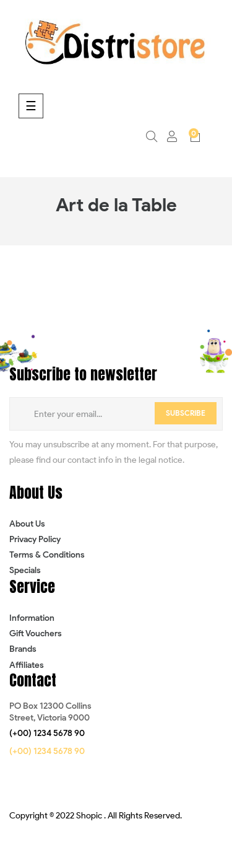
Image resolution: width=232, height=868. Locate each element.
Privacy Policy (35, 539)
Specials (25, 570)
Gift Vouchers (36, 633)
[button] (47, 734)
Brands (23, 649)
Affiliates (27, 665)
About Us (27, 524)
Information (32, 618)
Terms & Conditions (47, 555)
